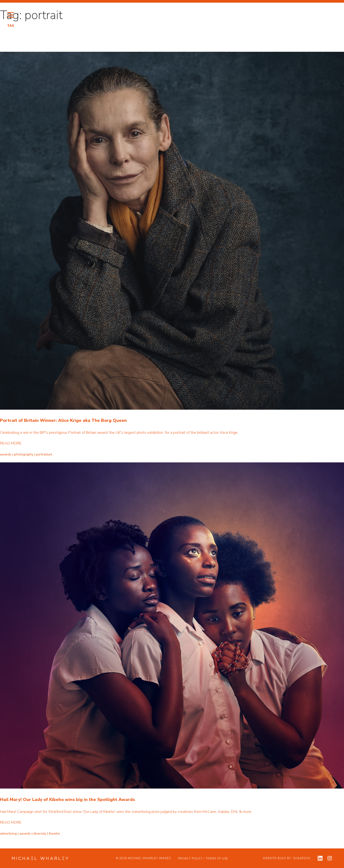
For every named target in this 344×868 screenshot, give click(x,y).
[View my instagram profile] (330, 858)
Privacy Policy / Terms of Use (203, 859)
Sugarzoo (302, 858)
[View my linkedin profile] (320, 858)
